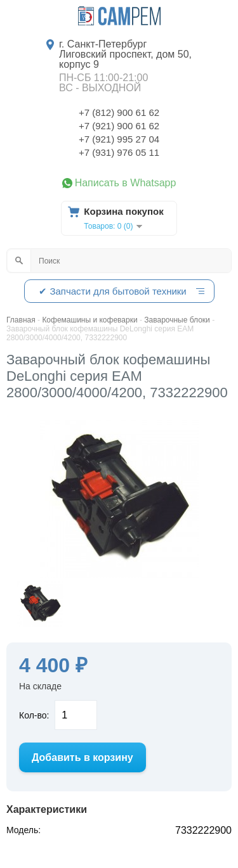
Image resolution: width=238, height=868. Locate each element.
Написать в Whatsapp (126, 183)
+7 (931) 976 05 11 (119, 152)
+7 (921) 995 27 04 (119, 139)
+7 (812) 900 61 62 (119, 112)
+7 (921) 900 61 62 (119, 126)
